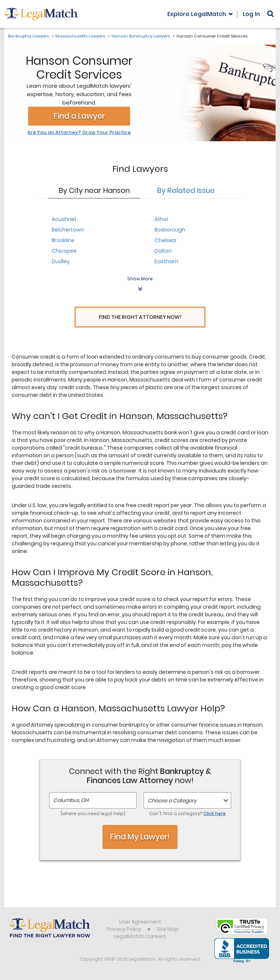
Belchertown (68, 230)
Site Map (168, 930)
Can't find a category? (187, 815)
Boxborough (170, 230)
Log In (251, 14)
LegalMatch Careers (140, 937)
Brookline (63, 240)
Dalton (163, 251)
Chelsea (165, 240)
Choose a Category (172, 802)
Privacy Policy (124, 930)
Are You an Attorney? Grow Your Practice (79, 133)
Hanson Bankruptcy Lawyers (141, 36)
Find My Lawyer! (140, 838)
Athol (161, 219)
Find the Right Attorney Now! (140, 317)
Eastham (166, 261)
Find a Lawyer (79, 116)
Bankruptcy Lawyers (28, 36)
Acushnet (64, 219)
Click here (215, 815)
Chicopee (64, 251)
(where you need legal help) (93, 815)
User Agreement (140, 923)
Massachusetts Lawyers (80, 36)
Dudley (61, 261)
